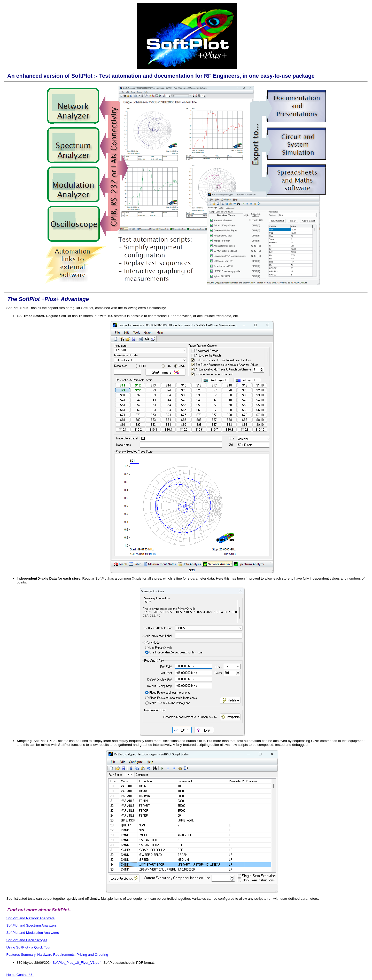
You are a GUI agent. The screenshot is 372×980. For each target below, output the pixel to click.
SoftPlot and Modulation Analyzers (33, 933)
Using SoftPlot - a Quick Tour (29, 947)
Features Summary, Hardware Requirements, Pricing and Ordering (57, 955)
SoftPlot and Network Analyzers (31, 918)
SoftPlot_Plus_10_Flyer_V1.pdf (76, 963)
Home (11, 975)
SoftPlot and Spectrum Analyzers (32, 925)
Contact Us (25, 975)
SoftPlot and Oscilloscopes (27, 940)
